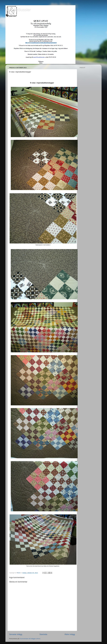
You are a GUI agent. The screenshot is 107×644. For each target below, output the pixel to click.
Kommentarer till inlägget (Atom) (30, 639)
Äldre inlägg (70, 634)
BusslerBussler (18, 10)
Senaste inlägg (16, 634)
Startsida (43, 634)
